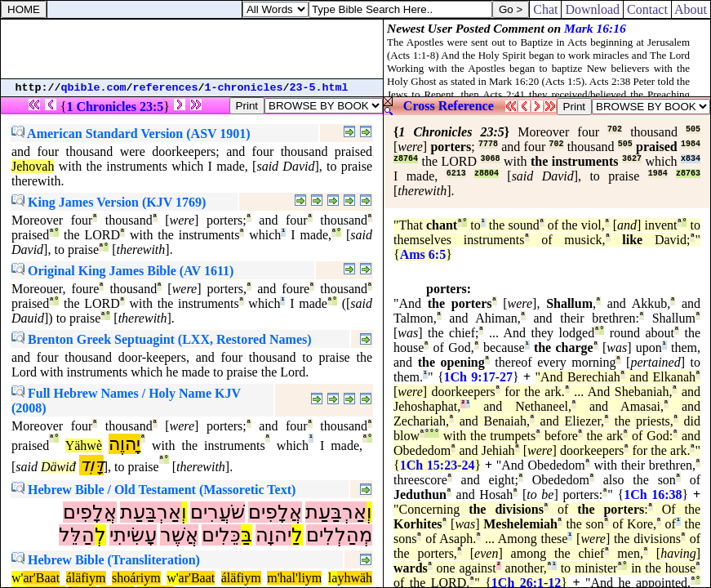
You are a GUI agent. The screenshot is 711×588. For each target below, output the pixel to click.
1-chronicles (244, 88)
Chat (545, 9)
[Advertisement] (192, 49)
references (166, 88)
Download (592, 9)
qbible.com (94, 88)
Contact (647, 9)
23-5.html (319, 88)
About (691, 9)
